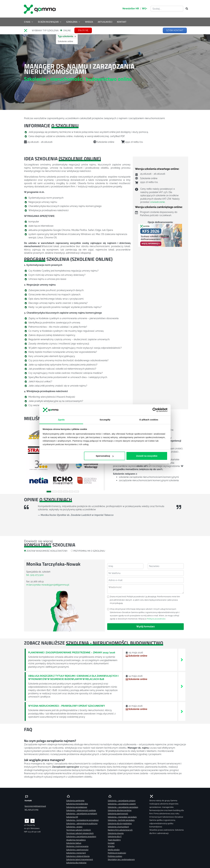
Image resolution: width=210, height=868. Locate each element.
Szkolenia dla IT (115, 837)
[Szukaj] (186, 9)
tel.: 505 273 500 (35, 575)
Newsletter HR (131, 9)
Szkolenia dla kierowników (120, 810)
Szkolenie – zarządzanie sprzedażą (123, 807)
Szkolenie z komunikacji (118, 827)
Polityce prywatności (156, 619)
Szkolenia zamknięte (75, 801)
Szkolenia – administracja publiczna (82, 824)
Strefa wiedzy (114, 850)
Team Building (114, 840)
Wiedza (111, 846)
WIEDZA (89, 22)
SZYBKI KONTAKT (175, 30)
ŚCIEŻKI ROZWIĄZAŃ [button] (50, 22)
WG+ (145, 9)
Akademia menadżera (76, 840)
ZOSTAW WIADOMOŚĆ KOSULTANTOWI (47, 551)
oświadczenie (157, 202)
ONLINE (67, 31)
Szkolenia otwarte (116, 833)
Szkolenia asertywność (118, 814)
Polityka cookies (115, 856)
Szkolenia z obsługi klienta (78, 856)
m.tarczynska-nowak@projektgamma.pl (48, 585)
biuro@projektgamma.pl (35, 806)
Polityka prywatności (117, 853)
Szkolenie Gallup (74, 843)
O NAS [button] (29, 22)
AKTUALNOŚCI (105, 22)
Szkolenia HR (72, 817)
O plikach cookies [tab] (149, 420)
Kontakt (111, 843)
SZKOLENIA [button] (73, 22)
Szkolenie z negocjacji (76, 853)
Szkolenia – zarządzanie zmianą (122, 801)
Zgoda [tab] (61, 420)
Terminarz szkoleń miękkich (79, 830)
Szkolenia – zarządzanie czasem (122, 804)
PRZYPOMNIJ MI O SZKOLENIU (89, 551)
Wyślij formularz (146, 627)
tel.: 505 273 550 (32, 809)
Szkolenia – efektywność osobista (81, 810)
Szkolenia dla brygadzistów (120, 824)
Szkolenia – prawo (74, 827)
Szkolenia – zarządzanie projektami (82, 814)
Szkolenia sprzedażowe (77, 807)
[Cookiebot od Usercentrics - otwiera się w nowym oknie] (155, 410)
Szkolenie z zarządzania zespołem (81, 837)
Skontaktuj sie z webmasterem (121, 859)
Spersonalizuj (105, 456)
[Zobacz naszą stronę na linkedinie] (33, 821)
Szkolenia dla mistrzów (76, 863)
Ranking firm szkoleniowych (120, 830)
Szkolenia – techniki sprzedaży (121, 820)
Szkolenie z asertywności (77, 850)
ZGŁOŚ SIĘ (83, 30)
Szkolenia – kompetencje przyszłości (82, 820)
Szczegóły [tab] (105, 420)
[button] (30, 458)
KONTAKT (122, 22)
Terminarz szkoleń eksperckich (80, 833)
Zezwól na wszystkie (147, 456)
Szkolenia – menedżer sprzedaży (122, 817)
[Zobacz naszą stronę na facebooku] (27, 821)
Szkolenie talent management (80, 859)
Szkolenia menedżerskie (77, 804)
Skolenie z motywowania (77, 846)
